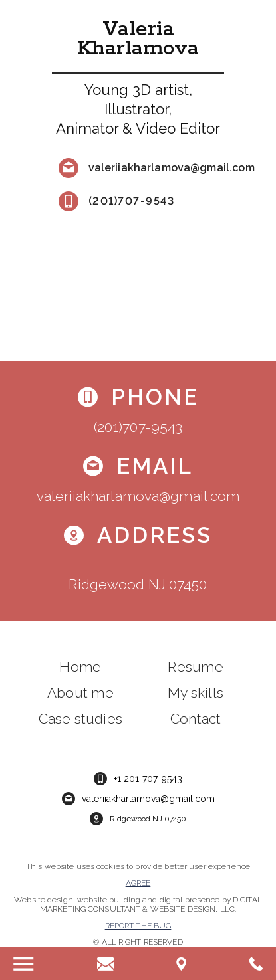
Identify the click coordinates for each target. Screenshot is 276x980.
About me (80, 693)
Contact (196, 719)
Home (80, 667)
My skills (196, 693)
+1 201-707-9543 (148, 779)
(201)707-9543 (132, 201)
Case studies (81, 719)
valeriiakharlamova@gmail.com (172, 168)
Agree (138, 883)
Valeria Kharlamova (138, 39)
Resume (195, 667)
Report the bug (138, 926)
